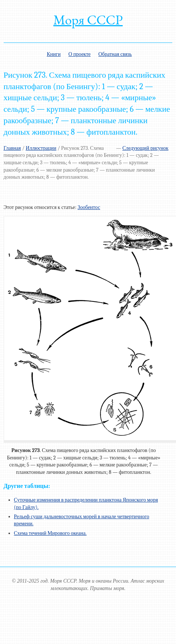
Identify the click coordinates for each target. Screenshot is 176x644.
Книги (54, 54)
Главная (12, 148)
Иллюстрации (41, 148)
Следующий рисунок (145, 148)
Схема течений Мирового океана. (50, 533)
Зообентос (89, 207)
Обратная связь (115, 54)
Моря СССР (88, 20)
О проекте (79, 54)
